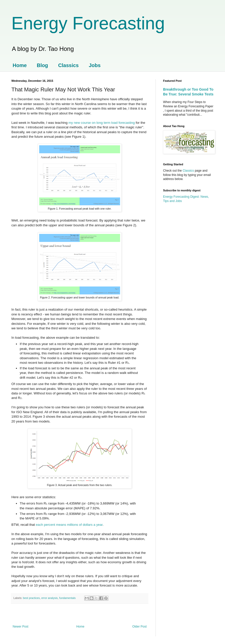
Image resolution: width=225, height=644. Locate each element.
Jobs (95, 65)
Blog (42, 65)
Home (20, 65)
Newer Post (20, 627)
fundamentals (67, 598)
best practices (31, 598)
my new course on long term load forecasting (102, 123)
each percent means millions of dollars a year (69, 525)
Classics (68, 65)
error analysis (49, 598)
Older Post (139, 627)
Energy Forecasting (88, 23)
